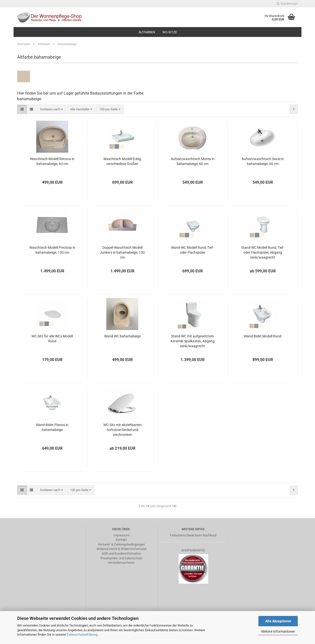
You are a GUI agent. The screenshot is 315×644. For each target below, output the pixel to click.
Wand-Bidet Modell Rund (263, 336)
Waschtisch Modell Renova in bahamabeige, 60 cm (52, 161)
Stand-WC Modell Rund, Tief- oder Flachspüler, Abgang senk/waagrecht (263, 252)
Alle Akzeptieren (278, 621)
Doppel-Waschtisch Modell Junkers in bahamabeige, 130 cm (122, 252)
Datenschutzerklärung (82, 635)
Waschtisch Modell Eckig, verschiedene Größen (122, 161)
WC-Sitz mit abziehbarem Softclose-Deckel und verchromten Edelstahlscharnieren (122, 430)
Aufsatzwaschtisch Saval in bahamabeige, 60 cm (263, 161)
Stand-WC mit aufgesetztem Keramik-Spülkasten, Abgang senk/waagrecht (193, 341)
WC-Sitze (170, 32)
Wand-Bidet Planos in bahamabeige (52, 427)
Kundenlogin (287, 4)
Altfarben (147, 32)
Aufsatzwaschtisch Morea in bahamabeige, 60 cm (193, 161)
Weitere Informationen (278, 631)
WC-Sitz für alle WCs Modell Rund (52, 339)
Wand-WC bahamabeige (122, 336)
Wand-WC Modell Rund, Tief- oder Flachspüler (192, 250)
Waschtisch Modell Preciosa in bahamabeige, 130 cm (52, 250)
